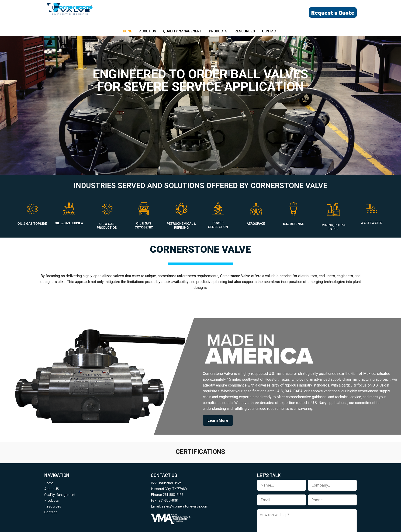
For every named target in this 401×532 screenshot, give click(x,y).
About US (148, 31)
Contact (270, 31)
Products (218, 31)
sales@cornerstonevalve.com (185, 506)
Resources (245, 31)
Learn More (218, 420)
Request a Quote (333, 12)
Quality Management (183, 31)
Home (128, 31)
